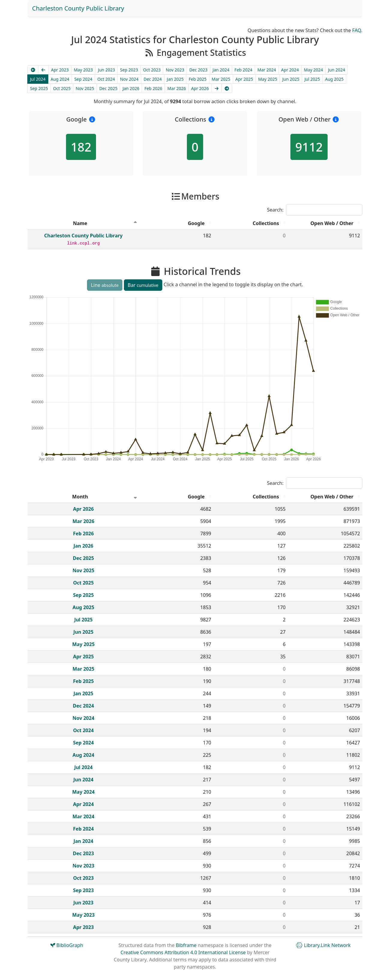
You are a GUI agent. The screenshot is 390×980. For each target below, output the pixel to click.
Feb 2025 (198, 79)
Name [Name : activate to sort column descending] (80, 223)
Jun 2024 (336, 70)
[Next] (217, 88)
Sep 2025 (39, 88)
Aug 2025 (334, 79)
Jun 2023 (106, 70)
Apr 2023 (60, 70)
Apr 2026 (200, 88)
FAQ (357, 30)
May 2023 (83, 70)
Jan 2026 (131, 88)
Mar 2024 (267, 70)
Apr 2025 (244, 79)
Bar (143, 285)
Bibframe (186, 945)
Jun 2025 (291, 79)
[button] (92, 119)
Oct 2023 (152, 70)
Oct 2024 (106, 79)
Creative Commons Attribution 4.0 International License (183, 952)
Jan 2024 (221, 70)
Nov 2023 (175, 70)
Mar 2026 (177, 88)
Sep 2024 (83, 79)
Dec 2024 (153, 79)
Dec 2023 (198, 70)
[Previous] (43, 70)
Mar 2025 (221, 79)
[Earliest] (33, 70)
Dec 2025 (108, 88)
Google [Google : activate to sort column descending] (196, 223)
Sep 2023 (129, 70)
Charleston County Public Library (78, 8)
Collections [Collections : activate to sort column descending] (266, 223)
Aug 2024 (60, 79)
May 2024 (313, 70)
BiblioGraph (67, 945)
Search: (315, 210)
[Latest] (227, 88)
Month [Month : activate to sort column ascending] (80, 497)
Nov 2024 (129, 79)
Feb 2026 (153, 88)
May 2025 (268, 79)
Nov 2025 (85, 88)
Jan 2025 (175, 79)
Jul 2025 (312, 79)
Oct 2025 (62, 88)
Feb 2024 (243, 70)
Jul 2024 (38, 79)
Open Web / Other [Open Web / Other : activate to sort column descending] (332, 223)
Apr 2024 (290, 70)
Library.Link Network (323, 945)
